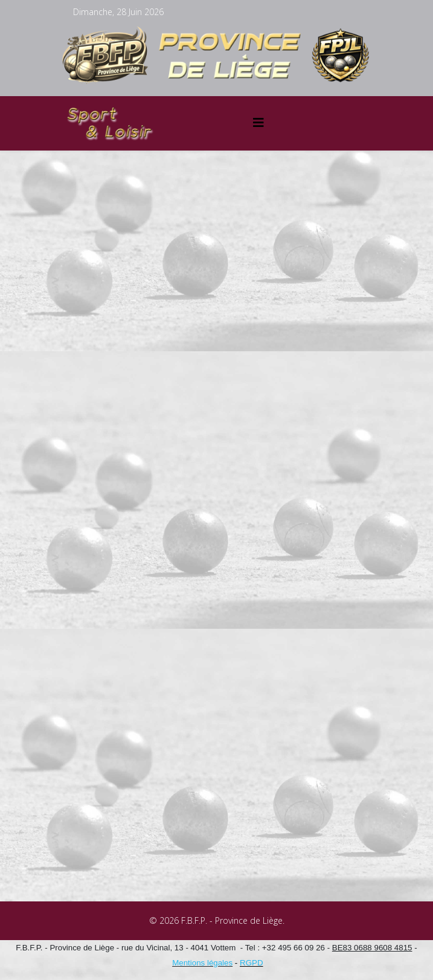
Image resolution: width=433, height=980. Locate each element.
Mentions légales (202, 963)
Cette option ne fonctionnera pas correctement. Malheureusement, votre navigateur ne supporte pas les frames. (217, 528)
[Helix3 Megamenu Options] (258, 122)
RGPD (252, 963)
